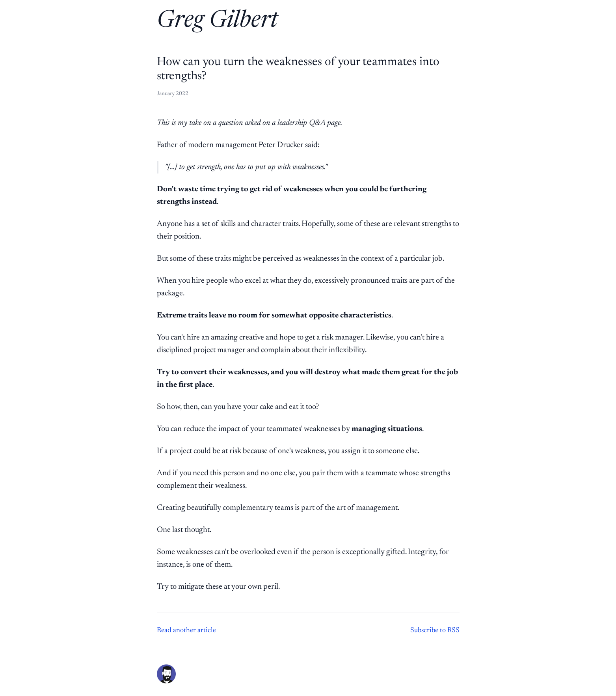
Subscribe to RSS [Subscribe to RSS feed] (435, 631)
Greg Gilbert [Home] (217, 21)
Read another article (186, 631)
